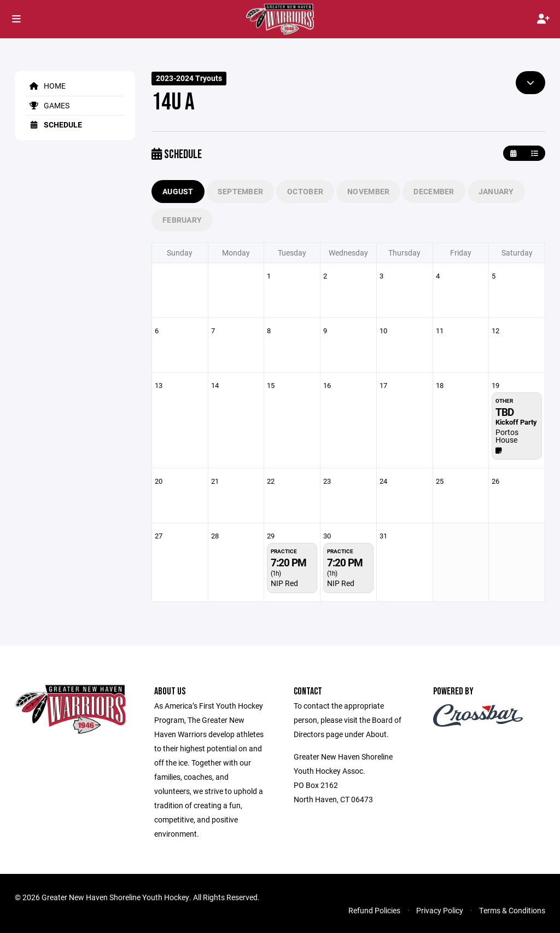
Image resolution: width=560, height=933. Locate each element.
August (178, 191)
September (241, 191)
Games (48, 105)
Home (46, 86)
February (182, 220)
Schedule (54, 124)
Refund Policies (374, 910)
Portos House (507, 436)
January (496, 191)
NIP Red (284, 583)
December (434, 191)
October (305, 191)
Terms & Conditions (512, 910)
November (368, 191)
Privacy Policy (440, 910)
